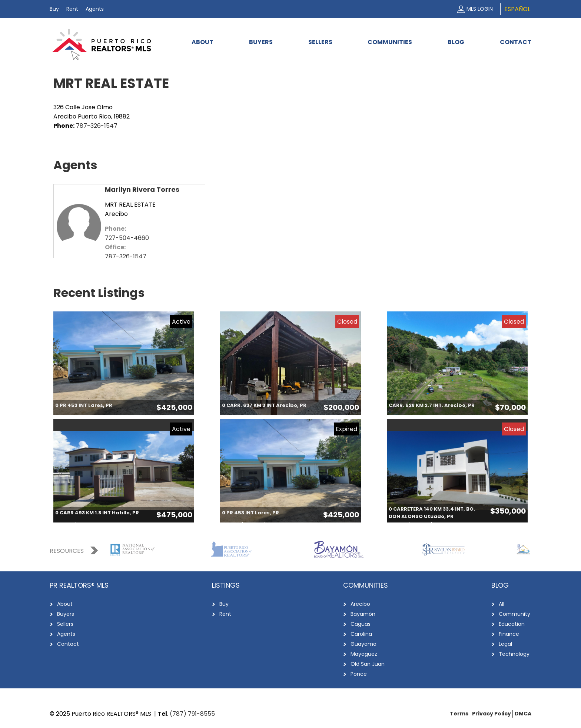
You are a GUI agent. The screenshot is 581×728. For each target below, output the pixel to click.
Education (512, 624)
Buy (54, 9)
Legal (505, 644)
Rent (72, 9)
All (502, 604)
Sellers (320, 42)
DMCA (523, 714)
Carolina (361, 634)
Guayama (363, 644)
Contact (516, 42)
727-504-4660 (127, 238)
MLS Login (480, 9)
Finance (509, 634)
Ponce (359, 674)
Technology (514, 654)
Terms (459, 714)
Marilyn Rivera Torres (142, 189)
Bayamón (363, 614)
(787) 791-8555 (192, 714)
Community (514, 614)
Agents (95, 9)
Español (517, 9)
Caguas (361, 624)
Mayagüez (364, 654)
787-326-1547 (97, 126)
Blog (456, 42)
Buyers (261, 42)
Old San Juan (368, 664)
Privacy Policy (492, 714)
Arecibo (360, 604)
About (202, 42)
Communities (390, 42)
